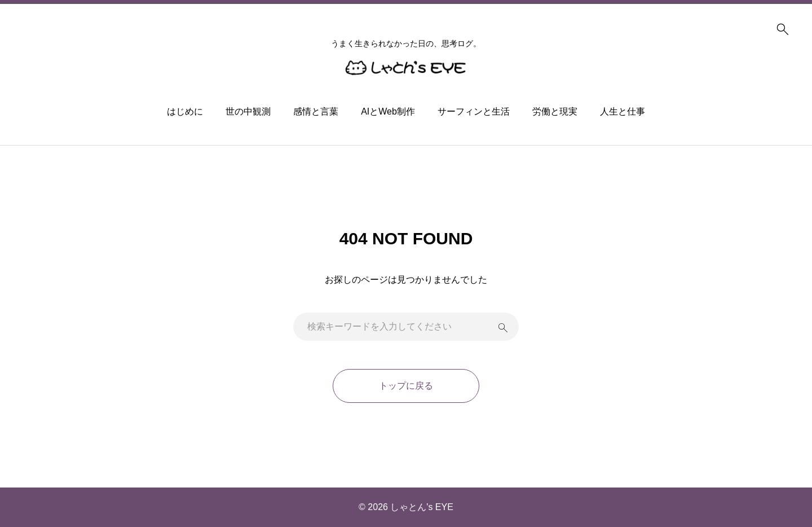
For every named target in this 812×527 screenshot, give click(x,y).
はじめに (185, 111)
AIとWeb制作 (388, 111)
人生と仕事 (623, 111)
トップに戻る (406, 386)
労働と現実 (555, 111)
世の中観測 (248, 111)
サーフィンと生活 (474, 111)
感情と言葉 (316, 111)
